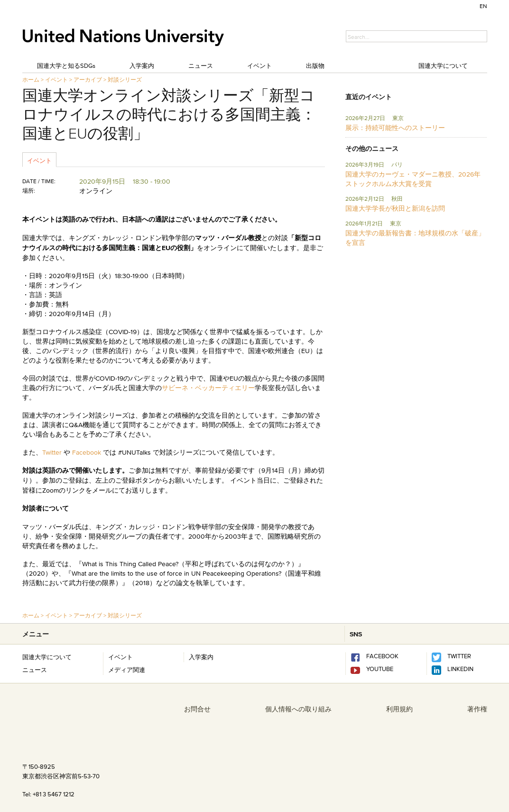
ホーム (31, 79)
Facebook (87, 452)
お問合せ (197, 709)
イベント (259, 65)
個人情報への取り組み (298, 709)
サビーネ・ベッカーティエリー (208, 388)
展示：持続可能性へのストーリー (395, 128)
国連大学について (443, 65)
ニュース (201, 65)
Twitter (53, 452)
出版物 (315, 65)
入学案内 (142, 65)
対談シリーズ (125, 79)
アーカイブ (88, 79)
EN (483, 6)
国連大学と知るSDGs (66, 65)
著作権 (477, 709)
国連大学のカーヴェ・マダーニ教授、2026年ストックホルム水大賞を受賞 (413, 179)
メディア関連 (127, 670)
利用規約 (399, 709)
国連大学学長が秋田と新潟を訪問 (395, 208)
